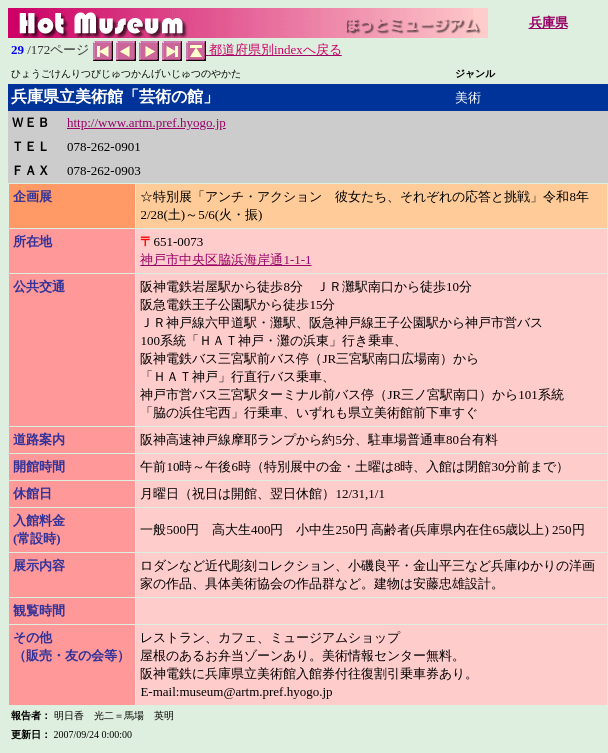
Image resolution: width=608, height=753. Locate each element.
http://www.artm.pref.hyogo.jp (146, 122)
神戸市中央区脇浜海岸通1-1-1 (225, 259)
